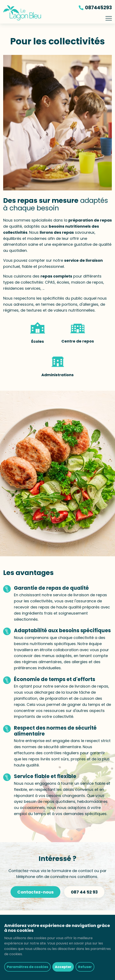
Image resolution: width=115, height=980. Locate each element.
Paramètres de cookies (27, 967)
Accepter (63, 967)
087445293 (95, 8)
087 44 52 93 (84, 892)
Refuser (85, 967)
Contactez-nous (35, 892)
